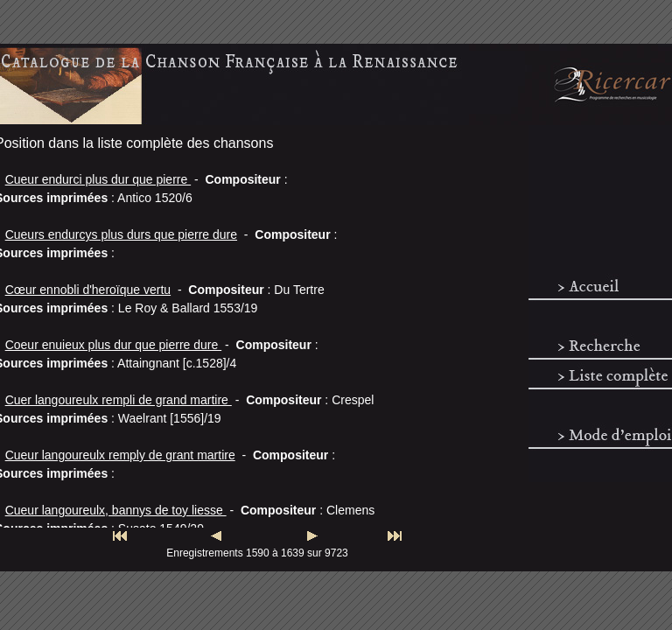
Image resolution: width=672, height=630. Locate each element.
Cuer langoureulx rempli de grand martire (119, 400)
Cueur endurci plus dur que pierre (98, 179)
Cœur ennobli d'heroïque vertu (88, 290)
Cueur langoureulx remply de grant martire (120, 455)
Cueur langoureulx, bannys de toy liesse (116, 510)
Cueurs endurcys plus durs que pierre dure (121, 234)
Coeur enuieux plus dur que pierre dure (114, 345)
